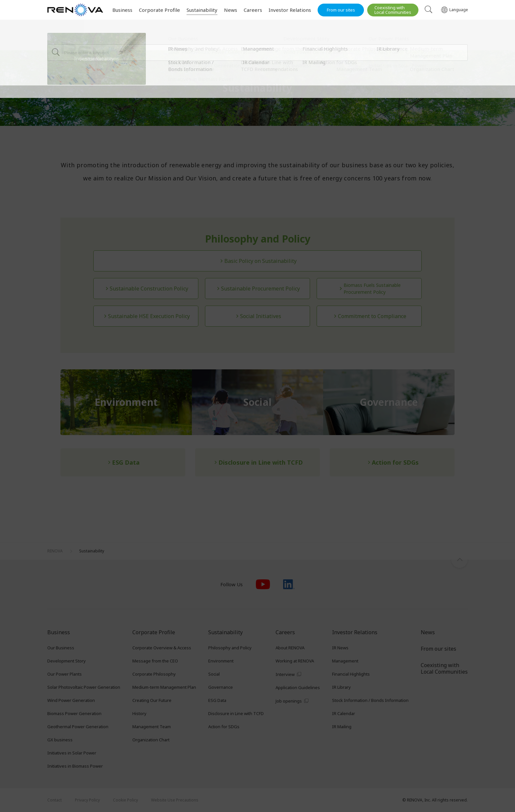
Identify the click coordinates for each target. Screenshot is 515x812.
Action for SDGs (395, 462)
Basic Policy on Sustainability (260, 261)
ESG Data (126, 462)
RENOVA (55, 41)
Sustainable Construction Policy (149, 289)
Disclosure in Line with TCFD (261, 462)
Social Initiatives (261, 316)
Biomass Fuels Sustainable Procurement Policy (372, 289)
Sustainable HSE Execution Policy (149, 316)
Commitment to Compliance (372, 316)
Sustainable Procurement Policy (260, 289)
